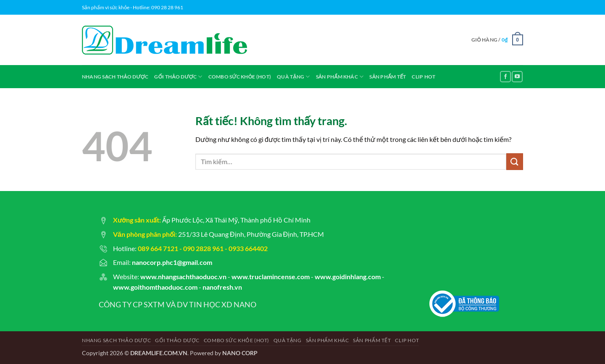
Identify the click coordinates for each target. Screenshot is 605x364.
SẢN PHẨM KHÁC (340, 77)
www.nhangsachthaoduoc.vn (183, 276)
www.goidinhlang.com (348, 276)
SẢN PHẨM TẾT (388, 77)
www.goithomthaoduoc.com (155, 287)
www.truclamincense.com (271, 276)
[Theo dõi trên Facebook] (505, 76)
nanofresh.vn (222, 287)
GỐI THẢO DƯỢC (178, 77)
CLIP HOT (423, 77)
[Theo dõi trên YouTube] (517, 76)
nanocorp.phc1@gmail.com (172, 262)
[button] (497, 40)
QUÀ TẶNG (293, 77)
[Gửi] (515, 161)
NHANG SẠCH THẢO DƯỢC (115, 77)
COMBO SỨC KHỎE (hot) (240, 77)
